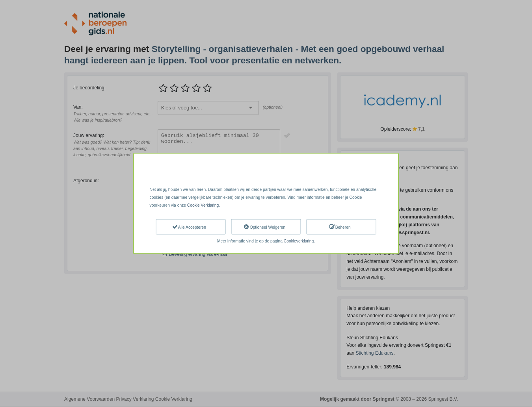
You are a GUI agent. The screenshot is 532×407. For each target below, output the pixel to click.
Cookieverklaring (299, 241)
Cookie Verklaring (203, 205)
